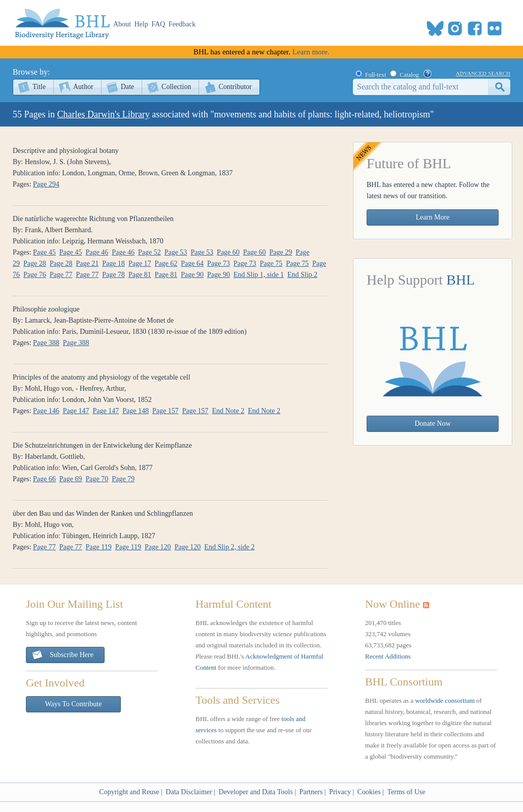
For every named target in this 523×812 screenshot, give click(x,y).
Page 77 (61, 275)
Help (141, 24)
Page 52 (150, 252)
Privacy (340, 792)
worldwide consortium (445, 700)
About (122, 24)
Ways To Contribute (74, 704)
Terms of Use (406, 792)
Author (83, 87)
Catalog (409, 75)
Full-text (375, 75)
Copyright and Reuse (129, 792)
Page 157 (166, 411)
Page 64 (192, 263)
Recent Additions (388, 656)
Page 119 (99, 547)
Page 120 (158, 547)
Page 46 (97, 252)
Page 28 (35, 263)
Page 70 (97, 479)
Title (39, 87)
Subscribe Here (62, 655)
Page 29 (281, 252)
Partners (311, 792)
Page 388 (46, 343)
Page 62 (166, 263)
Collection (176, 87)
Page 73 (219, 263)
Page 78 (113, 275)
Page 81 (140, 275)
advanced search (483, 73)
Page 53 (176, 252)
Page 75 (271, 263)
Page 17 (140, 263)
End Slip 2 (302, 275)
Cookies (369, 792)
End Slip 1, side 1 (259, 275)
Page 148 (136, 411)
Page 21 (87, 263)
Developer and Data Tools (256, 792)
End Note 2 (228, 411)
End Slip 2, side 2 (229, 547)
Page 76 (35, 275)
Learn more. (311, 52)
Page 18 (113, 263)
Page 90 (192, 275)
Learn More (433, 217)
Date (127, 87)
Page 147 (76, 411)
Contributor (235, 87)
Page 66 (44, 479)
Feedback (182, 24)
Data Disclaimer (189, 792)
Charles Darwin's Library (104, 114)
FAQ (158, 24)
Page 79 (123, 479)
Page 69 (71, 479)
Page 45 (44, 252)
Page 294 (46, 184)
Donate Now (432, 424)
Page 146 (46, 411)
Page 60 (228, 252)
